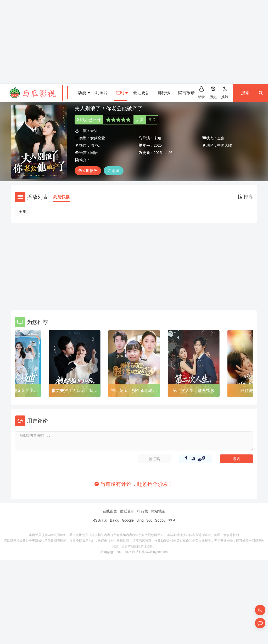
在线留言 (110, 511)
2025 (158, 145)
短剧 (122, 93)
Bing (140, 520)
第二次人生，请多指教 (194, 391)
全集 (23, 212)
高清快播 (62, 197)
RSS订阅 (100, 520)
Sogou (160, 520)
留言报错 (186, 93)
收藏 (114, 171)
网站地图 (158, 511)
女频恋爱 (98, 138)
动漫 (84, 93)
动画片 (102, 93)
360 (149, 520)
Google (128, 520)
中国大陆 (225, 145)
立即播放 (88, 171)
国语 (94, 153)
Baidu (115, 520)
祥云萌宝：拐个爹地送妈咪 (134, 391)
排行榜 (164, 93)
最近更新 (141, 93)
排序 (245, 197)
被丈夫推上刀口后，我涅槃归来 (75, 391)
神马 (172, 520)
